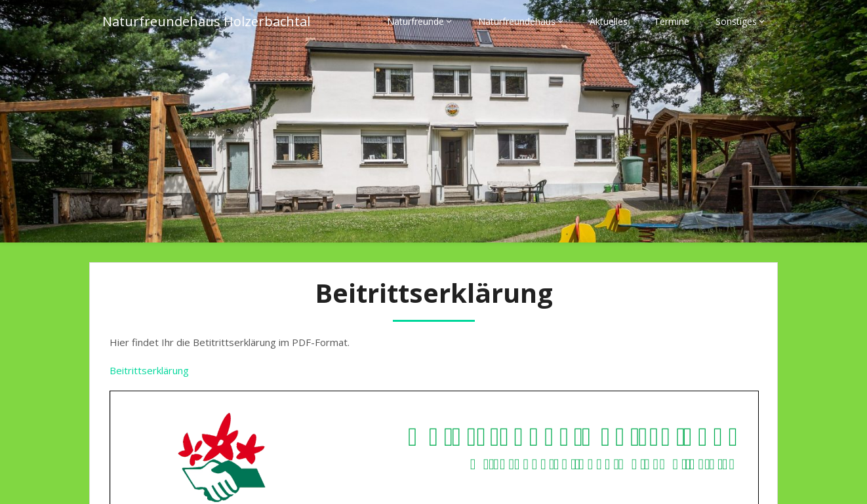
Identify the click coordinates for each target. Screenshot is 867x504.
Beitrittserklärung (149, 370)
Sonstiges (736, 21)
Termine (672, 21)
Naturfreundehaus (517, 21)
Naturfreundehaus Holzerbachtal (206, 21)
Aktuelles (609, 21)
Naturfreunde (415, 21)
